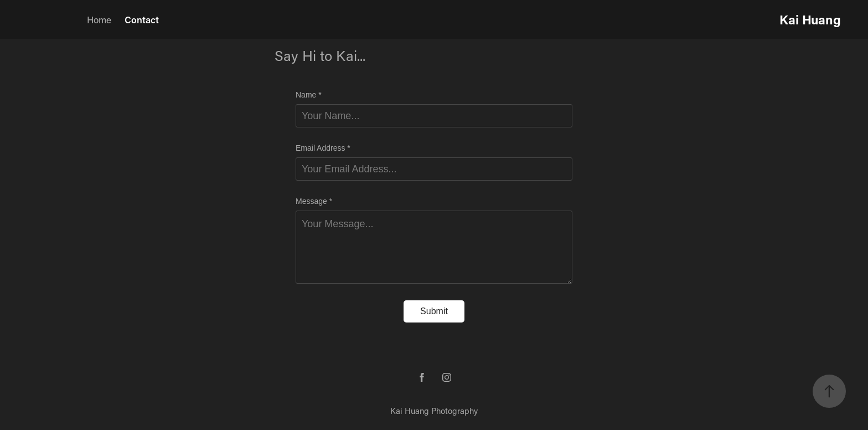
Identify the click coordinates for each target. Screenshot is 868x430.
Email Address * (323, 148)
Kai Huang (810, 19)
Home (99, 19)
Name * (309, 95)
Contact (142, 19)
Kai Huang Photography (434, 411)
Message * (314, 201)
